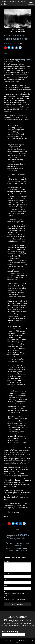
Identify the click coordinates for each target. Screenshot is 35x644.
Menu (31, 3)
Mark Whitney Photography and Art (18, 619)
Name (6, 574)
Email (6, 580)
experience (19, 537)
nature (19, 539)
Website (7, 586)
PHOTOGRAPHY (24, 535)
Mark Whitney (11, 43)
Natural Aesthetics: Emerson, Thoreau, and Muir (18, 550)
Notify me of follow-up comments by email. (16, 594)
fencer (21, 495)
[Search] (13, 635)
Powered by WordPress (9, 640)
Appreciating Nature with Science (18, 544)
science (25, 539)
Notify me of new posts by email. (15, 600)
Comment (8, 561)
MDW (18, 642)
